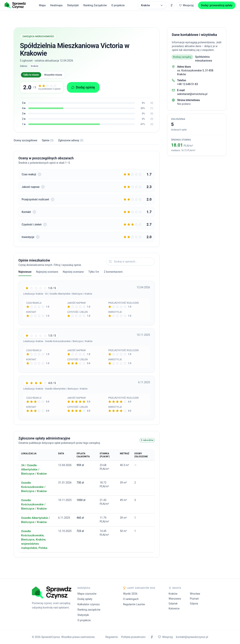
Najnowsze (25, 273)
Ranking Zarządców (95, 5)
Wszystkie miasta (53, 75)
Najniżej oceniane (73, 272)
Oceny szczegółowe (25, 140)
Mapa (42, 5)
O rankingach (131, 599)
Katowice (174, 608)
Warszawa (175, 599)
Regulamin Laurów (134, 604)
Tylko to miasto (31, 75)
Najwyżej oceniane (47, 272)
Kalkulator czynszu (89, 604)
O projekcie (118, 5)
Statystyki (73, 5)
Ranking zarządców (89, 610)
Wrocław (195, 594)
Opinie (48, 140)
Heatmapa (56, 5)
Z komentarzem (113, 272)
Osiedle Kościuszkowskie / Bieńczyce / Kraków (34, 487)
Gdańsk (173, 604)
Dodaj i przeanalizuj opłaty (217, 5)
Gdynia (194, 604)
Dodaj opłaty (85, 599)
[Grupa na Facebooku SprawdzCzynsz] (171, 5)
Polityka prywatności (133, 637)
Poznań (194, 599)
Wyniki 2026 (130, 594)
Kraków (173, 594)
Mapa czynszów (87, 594)
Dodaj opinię (83, 87)
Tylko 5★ (94, 272)
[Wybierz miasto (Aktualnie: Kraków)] (152, 5)
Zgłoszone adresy (71, 140)
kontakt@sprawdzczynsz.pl (192, 637)
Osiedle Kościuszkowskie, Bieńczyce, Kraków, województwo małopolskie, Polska (34, 540)
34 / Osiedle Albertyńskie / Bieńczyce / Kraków (34, 469)
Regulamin (112, 637)
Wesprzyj (186, 5)
